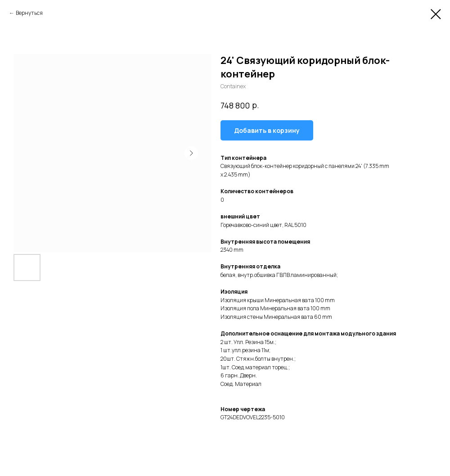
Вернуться (29, 13)
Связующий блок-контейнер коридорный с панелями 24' (291, 166)
